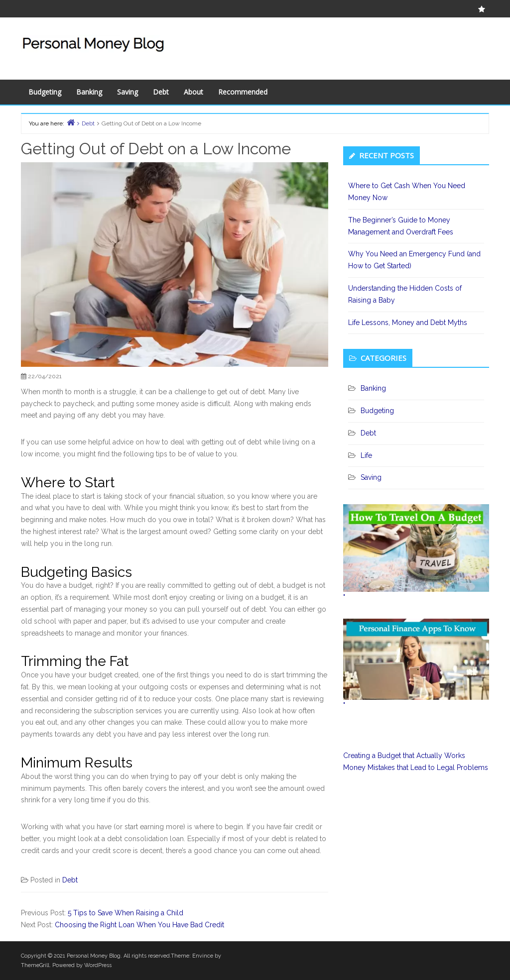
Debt (161, 92)
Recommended (243, 92)
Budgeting (45, 92)
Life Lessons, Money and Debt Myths (408, 323)
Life (366, 455)
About (193, 92)
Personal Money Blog (94, 956)
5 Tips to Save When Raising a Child (126, 913)
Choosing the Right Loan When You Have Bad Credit (139, 925)
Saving (127, 92)
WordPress (98, 965)
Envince (203, 956)
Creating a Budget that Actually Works (404, 756)
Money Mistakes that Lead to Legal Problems (416, 767)
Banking (89, 92)
